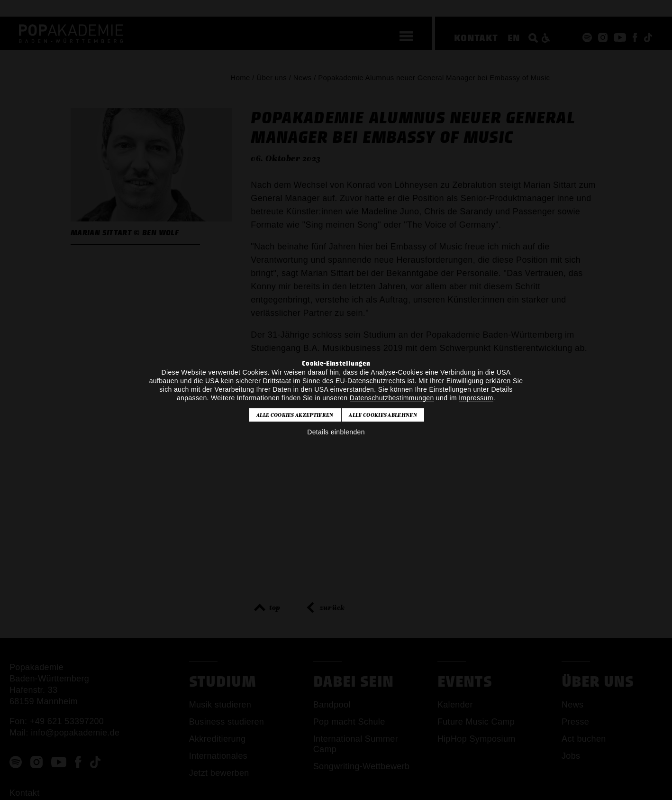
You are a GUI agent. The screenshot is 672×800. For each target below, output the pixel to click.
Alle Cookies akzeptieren (295, 415)
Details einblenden (336, 432)
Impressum (476, 398)
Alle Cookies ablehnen (383, 415)
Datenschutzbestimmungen (392, 398)
